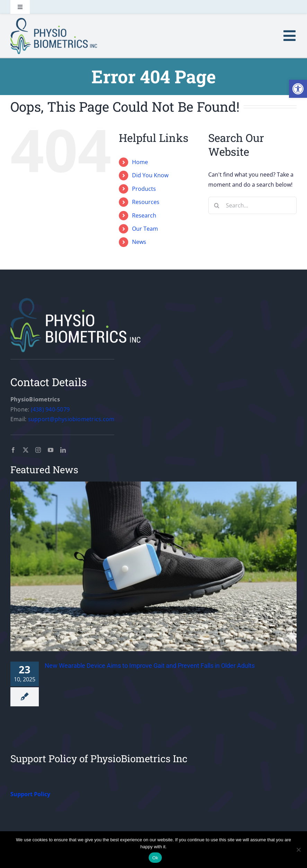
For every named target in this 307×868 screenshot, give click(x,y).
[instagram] (38, 450)
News (139, 242)
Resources (146, 202)
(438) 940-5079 (50, 409)
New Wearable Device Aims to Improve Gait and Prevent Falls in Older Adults (150, 666)
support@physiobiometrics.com (71, 419)
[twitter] (26, 450)
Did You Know (150, 175)
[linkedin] (63, 450)
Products (144, 189)
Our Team (145, 229)
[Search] (217, 205)
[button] (298, 89)
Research (144, 215)
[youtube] (51, 450)
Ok (155, 858)
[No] (298, 850)
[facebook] (13, 450)
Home (140, 162)
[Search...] (252, 205)
